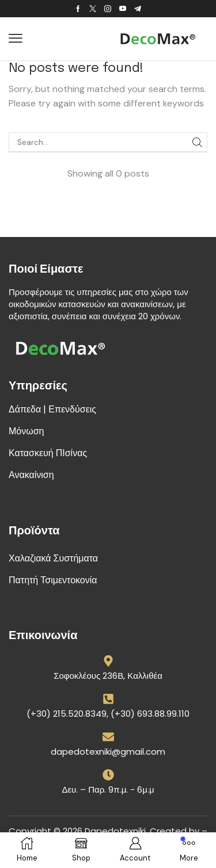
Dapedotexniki (115, 831)
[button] (16, 39)
